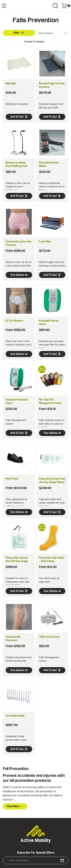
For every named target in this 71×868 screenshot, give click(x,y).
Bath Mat (11, 84)
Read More (15, 806)
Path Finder (12, 479)
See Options (19, 275)
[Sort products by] (52, 33)
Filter (19, 33)
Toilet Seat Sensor (49, 637)
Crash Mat (45, 242)
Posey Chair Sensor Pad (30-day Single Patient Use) (17, 561)
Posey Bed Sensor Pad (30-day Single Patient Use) (52, 482)
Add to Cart (19, 117)
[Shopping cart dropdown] (66, 6)
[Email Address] (36, 860)
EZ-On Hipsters (14, 321)
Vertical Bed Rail (15, 716)
